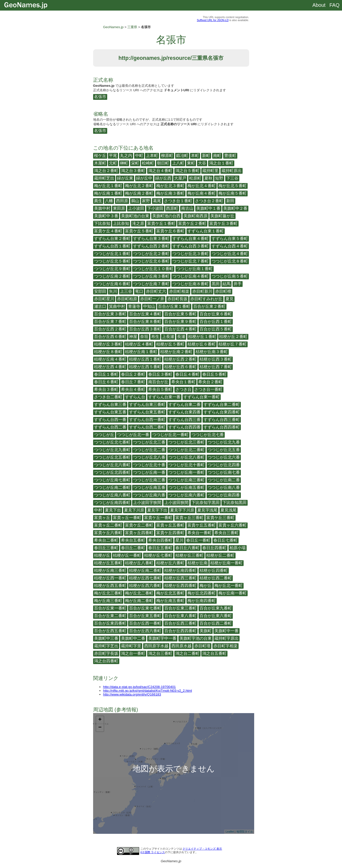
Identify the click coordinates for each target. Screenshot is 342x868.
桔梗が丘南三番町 (110, 570)
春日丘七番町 (225, 540)
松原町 (195, 178)
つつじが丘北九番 (224, 442)
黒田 (216, 284)
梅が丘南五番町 (170, 601)
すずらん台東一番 (164, 397)
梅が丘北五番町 (170, 593)
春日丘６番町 (106, 382)
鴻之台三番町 (160, 653)
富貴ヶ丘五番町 (170, 525)
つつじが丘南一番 (149, 472)
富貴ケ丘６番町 (170, 231)
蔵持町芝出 (104, 178)
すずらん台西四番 (184, 427)
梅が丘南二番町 (139, 601)
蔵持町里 (210, 171)
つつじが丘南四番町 (112, 503)
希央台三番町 (226, 533)
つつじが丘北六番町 (112, 465)
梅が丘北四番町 (202, 593)
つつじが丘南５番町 (230, 276)
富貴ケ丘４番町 (108, 231)
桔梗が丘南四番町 (180, 570)
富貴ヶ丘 (102, 518)
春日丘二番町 (133, 548)
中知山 (149, 306)
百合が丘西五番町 (110, 631)
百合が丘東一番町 (110, 608)
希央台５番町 (160, 389)
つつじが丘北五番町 (112, 457)
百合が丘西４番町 (180, 329)
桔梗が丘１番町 (202, 337)
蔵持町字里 (131, 646)
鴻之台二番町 (187, 653)
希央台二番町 (106, 540)
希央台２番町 (210, 382)
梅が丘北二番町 (139, 593)
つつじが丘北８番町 (230, 261)
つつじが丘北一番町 (170, 435)
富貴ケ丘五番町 (202, 525)
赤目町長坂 (177, 299)
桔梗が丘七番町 (158, 555)
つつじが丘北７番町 (191, 261)
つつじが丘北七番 (208, 435)
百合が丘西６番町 (110, 337)
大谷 (202, 163)
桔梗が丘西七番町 (145, 578)
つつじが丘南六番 (149, 495)
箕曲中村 (117, 306)
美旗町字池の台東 (196, 638)
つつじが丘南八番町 (112, 495)
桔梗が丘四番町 (214, 570)
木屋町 (100, 163)
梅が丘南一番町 (233, 593)
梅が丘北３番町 (170, 186)
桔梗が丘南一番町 (226, 563)
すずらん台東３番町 (151, 238)
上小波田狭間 (176, 503)
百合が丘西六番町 (145, 631)
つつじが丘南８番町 (191, 284)
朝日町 (163, 163)
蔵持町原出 (232, 171)
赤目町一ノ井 (152, 299)
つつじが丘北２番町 (151, 254)
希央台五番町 (133, 540)
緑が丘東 (125, 178)
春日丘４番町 (187, 374)
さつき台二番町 (108, 397)
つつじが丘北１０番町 (153, 269)
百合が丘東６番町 (216, 314)
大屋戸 (180, 178)
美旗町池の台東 (135, 216)
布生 (155, 337)
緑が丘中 (144, 178)
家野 (146, 201)
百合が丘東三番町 (180, 608)
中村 (98, 510)
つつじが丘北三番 (149, 442)
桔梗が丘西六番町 (145, 585)
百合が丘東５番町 (180, 314)
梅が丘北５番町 (233, 186)
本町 (195, 156)
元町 (113, 163)
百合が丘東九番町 (216, 608)
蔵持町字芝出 (106, 646)
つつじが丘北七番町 (112, 442)
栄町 (135, 163)
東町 (191, 163)
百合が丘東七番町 (145, 608)
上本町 (152, 156)
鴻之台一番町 (133, 653)
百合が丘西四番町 (180, 631)
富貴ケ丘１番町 (161, 223)
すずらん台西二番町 (147, 427)
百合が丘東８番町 (145, 321)
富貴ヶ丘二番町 (108, 525)
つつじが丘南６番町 (112, 284)
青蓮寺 (134, 306)
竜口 (139, 291)
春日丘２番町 (133, 374)
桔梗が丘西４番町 (110, 367)
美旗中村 (102, 208)
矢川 (113, 291)
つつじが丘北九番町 (112, 450)
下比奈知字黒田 (206, 503)
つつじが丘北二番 (149, 450)
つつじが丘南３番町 (151, 276)
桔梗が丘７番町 (233, 344)
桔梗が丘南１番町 (141, 352)
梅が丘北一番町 (229, 585)
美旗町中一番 (226, 631)
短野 (219, 178)
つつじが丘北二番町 (186, 450)
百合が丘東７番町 (110, 321)
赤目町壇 (202, 646)
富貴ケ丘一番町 (158, 518)
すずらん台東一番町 (202, 397)
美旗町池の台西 (166, 216)
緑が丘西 (163, 178)
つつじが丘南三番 (149, 480)
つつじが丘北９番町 (112, 269)
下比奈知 (102, 223)
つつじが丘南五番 (149, 487)
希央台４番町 (133, 389)
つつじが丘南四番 (224, 495)
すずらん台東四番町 (222, 412)
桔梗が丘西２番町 (180, 359)
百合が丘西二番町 (216, 623)
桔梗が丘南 (198, 563)
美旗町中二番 (133, 638)
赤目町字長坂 (106, 653)
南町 (217, 156)
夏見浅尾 (229, 510)
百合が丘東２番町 (209, 306)
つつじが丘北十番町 (186, 465)
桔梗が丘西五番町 (110, 585)
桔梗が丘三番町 (189, 555)
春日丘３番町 (160, 374)
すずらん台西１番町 (112, 246)
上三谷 (126, 291)
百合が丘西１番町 (216, 321)
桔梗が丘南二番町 (145, 570)
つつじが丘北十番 (149, 465)
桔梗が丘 (102, 555)
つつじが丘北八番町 (186, 457)
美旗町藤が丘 (222, 216)
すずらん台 (135, 397)
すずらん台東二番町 (222, 404)
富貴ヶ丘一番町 (127, 518)
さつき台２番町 (209, 201)
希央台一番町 (200, 533)
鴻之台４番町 (160, 171)
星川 (179, 540)
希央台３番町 (106, 389)
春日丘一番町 (198, 540)
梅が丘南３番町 (170, 193)
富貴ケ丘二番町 (139, 525)
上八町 (178, 163)
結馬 (226, 284)
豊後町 (230, 156)
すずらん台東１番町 (206, 231)
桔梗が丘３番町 (108, 344)
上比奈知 (121, 223)
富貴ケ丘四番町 (170, 533)
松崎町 (148, 163)
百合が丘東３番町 (110, 314)
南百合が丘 (158, 382)
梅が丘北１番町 (108, 186)
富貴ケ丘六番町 (108, 533)
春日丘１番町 (106, 374)
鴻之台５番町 (187, 171)
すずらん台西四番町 (222, 427)
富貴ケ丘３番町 (223, 223)
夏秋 (208, 178)
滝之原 (138, 223)
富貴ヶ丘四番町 (139, 533)
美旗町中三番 (106, 638)
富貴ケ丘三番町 (220, 518)
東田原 (119, 208)
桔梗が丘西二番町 (216, 578)
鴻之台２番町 (106, 171)
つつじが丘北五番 (224, 450)
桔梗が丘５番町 (170, 344)
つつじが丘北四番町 (112, 472)
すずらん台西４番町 (230, 246)
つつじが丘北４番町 (230, 254)
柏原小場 (238, 548)
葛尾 (157, 201)
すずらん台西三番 (184, 420)
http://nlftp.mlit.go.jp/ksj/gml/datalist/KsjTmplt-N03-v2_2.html (148, 691)
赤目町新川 (202, 291)
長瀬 (181, 337)
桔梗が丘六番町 (170, 563)
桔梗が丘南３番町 (212, 352)
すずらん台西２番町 (151, 246)
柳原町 (167, 156)
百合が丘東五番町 (145, 616)
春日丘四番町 (214, 548)
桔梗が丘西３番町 (216, 359)
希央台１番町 (183, 382)
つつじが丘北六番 (224, 457)
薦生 (98, 201)
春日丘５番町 (214, 374)
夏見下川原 (134, 510)
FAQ (334, 5)
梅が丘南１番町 (108, 193)
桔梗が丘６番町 (202, 344)
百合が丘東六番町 (216, 616)
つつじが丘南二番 (224, 480)
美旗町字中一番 (162, 638)
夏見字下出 (157, 510)
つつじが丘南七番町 (112, 480)
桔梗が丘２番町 (233, 337)
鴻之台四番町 (106, 661)
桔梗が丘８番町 (108, 352)
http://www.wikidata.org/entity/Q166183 (132, 694)
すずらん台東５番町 (230, 238)
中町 (139, 156)
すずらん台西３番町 (191, 246)
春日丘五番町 (160, 548)
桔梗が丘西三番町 (180, 578)
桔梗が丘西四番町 (180, 585)
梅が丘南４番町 (202, 193)
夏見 (230, 299)
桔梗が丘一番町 (127, 555)
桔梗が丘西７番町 (216, 367)
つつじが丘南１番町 (195, 269)
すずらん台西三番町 (222, 420)
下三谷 (232, 178)
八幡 (109, 201)
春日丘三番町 (106, 548)
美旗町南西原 (196, 216)
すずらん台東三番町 (147, 404)
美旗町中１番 (208, 208)
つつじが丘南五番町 (186, 487)
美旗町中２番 (235, 208)
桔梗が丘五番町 (108, 563)
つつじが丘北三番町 (186, 442)
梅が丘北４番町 (202, 186)
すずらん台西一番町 (147, 420)
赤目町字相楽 (225, 646)
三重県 (132, 27)
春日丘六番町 (187, 548)
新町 (206, 156)
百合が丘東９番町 (180, 321)
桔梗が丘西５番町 (145, 367)
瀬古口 (100, 306)
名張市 (100, 97)
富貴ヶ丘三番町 (189, 518)
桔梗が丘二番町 (220, 555)
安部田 (100, 291)
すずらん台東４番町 (191, 238)
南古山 (187, 208)
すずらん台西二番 (110, 427)
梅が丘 (206, 585)
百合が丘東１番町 (174, 306)
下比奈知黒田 (235, 503)
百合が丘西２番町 (110, 329)
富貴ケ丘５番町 (139, 231)
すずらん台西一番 (110, 420)
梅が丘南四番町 (202, 601)
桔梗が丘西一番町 (110, 578)
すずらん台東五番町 (147, 412)
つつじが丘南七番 (224, 472)
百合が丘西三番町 (180, 623)
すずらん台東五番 (110, 412)
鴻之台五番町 (214, 653)
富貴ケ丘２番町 (192, 223)
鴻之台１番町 (221, 163)
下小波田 (155, 208)
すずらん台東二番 (184, 404)
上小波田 (136, 208)
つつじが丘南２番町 (112, 276)
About (319, 5)
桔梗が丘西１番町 (145, 359)
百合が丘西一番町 (145, 623)
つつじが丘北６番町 (151, 261)
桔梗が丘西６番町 (180, 367)
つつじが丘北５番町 (112, 261)
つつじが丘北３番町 (191, 254)
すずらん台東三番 (110, 404)
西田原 (122, 201)
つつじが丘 (104, 435)
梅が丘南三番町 (108, 601)
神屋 (133, 337)
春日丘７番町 (133, 382)
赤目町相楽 (179, 291)
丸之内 (126, 156)
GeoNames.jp (113, 27)
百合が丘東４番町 (145, 314)
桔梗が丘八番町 (139, 563)
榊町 (124, 163)
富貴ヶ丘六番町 (233, 525)
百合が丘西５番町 (216, 329)
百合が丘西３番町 (145, 329)
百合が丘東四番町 (110, 623)
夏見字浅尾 (207, 510)
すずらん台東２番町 (112, 238)
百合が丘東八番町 (180, 616)
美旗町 (206, 631)
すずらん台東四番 (184, 412)
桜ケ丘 (100, 156)
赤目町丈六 (156, 291)
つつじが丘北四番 (224, 465)
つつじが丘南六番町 (186, 495)
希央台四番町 (160, 540)
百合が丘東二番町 (110, 616)
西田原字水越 (156, 646)
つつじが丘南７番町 (151, 284)
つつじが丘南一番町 (186, 472)
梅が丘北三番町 (108, 593)
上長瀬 (168, 337)
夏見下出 (113, 510)
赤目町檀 (223, 291)
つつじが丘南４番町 (191, 276)
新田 (230, 201)
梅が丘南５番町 (233, 193)
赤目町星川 (104, 299)
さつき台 (183, 389)
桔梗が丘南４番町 (110, 359)
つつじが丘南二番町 (112, 487)
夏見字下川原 (182, 510)
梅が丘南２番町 (139, 193)
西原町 (172, 208)
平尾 (113, 156)
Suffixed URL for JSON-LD (213, 20)
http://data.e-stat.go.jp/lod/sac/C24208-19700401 (140, 687)
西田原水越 (181, 646)
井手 (238, 284)
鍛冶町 (182, 156)
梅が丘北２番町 (139, 186)
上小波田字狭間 (147, 503)
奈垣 (144, 337)
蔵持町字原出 (226, 638)
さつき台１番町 (178, 201)
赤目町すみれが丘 (206, 299)
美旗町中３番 (106, 216)
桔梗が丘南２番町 (176, 352)
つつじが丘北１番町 (112, 254)
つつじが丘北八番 (149, 457)
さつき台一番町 (208, 389)
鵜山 (135, 201)
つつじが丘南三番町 (186, 480)
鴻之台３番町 (133, 171)
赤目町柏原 (127, 299)
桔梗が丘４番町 (139, 344)
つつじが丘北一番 (133, 435)
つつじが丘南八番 (224, 487)
